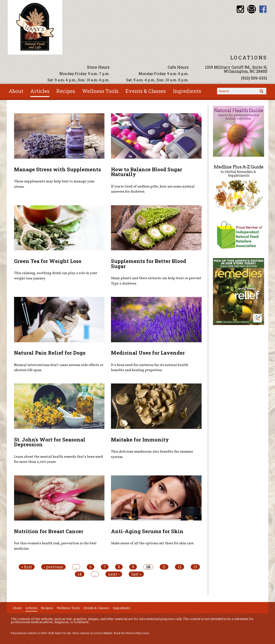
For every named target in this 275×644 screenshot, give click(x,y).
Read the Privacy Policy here (131, 633)
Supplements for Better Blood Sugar (149, 264)
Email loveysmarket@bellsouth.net (252, 9)
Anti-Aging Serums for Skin (147, 531)
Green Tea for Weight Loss (48, 261)
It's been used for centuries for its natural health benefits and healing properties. (150, 368)
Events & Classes (146, 91)
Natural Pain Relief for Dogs (50, 353)
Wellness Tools (100, 91)
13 (195, 567)
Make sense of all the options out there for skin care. (153, 543)
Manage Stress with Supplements (58, 169)
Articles (40, 91)
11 (164, 567)
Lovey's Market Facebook (263, 9)
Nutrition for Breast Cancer (49, 531)
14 (80, 574)
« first (27, 567)
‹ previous (53, 567)
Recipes (66, 91)
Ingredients (187, 91)
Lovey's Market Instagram (240, 9)
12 (180, 567)
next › (114, 574)
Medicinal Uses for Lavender (148, 353)
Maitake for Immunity (140, 440)
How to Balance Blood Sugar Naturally (147, 172)
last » (136, 574)
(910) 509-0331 (254, 78)
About (16, 91)
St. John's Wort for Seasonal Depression (50, 442)
